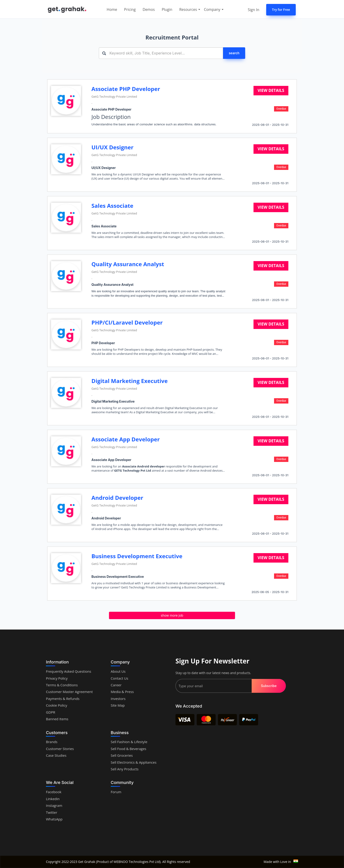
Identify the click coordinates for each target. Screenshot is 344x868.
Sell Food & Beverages (129, 749)
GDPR (51, 712)
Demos (149, 9)
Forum (116, 792)
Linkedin (53, 799)
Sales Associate (112, 206)
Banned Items (57, 719)
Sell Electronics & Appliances (134, 762)
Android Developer (117, 498)
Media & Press (122, 692)
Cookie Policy (57, 705)
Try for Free (281, 10)
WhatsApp (54, 819)
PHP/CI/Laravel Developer (127, 322)
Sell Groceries (122, 755)
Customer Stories (60, 749)
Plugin (167, 9)
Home (112, 9)
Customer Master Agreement (69, 692)
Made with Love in (281, 862)
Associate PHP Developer (126, 89)
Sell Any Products (125, 769)
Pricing (130, 9)
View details (271, 90)
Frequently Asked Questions (69, 671)
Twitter (52, 812)
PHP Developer (103, 343)
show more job (172, 615)
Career (116, 685)
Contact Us (120, 678)
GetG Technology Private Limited (114, 96)
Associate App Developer (126, 439)
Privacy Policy (57, 678)
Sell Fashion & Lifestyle (129, 742)
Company (214, 9)
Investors (118, 699)
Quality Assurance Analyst (128, 264)
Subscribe (269, 686)
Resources (190, 9)
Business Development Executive (137, 556)
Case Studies (56, 755)
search (234, 53)
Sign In (253, 10)
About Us (118, 671)
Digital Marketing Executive (130, 381)
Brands (52, 742)
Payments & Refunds (63, 699)
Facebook (54, 792)
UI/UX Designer (112, 147)
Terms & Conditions (62, 685)
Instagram (54, 805)
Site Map (118, 705)
